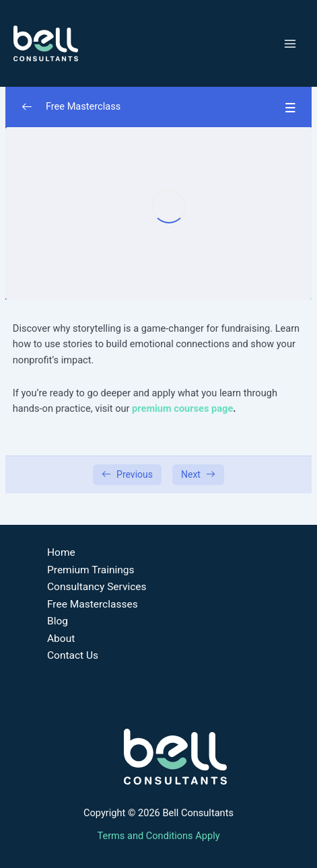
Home (61, 552)
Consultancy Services (97, 587)
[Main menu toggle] (290, 43)
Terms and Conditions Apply (158, 836)
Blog (58, 621)
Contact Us (73, 655)
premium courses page (182, 408)
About (61, 639)
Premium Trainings (91, 570)
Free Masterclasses (93, 604)
